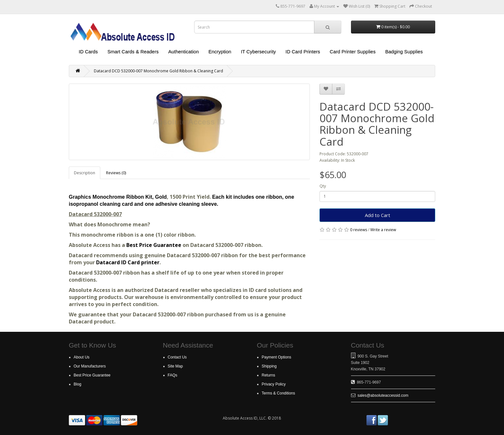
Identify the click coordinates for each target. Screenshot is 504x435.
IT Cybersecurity (258, 52)
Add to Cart (378, 215)
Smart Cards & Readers (133, 52)
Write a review (383, 230)
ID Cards (88, 52)
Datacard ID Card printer (128, 262)
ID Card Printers (303, 52)
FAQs (173, 375)
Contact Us (177, 357)
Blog (77, 384)
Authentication (183, 52)
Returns (268, 375)
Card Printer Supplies (353, 52)
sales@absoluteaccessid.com (383, 395)
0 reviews (359, 230)
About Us (81, 357)
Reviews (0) (116, 173)
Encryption (220, 52)
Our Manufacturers (90, 366)
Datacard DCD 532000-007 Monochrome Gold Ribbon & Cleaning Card (158, 71)
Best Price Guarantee (154, 245)
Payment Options (276, 357)
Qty (323, 186)
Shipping (269, 366)
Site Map (175, 366)
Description (85, 173)
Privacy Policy (274, 384)
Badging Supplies (404, 52)
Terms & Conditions (278, 393)
